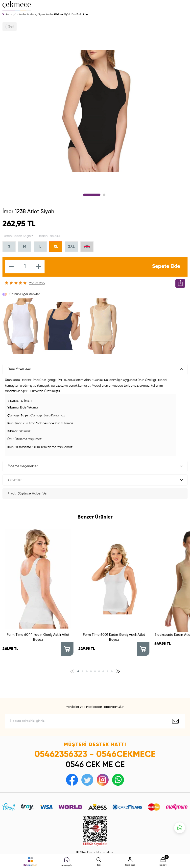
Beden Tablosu (49, 236)
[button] (78, 671)
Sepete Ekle (166, 267)
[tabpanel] (95, 111)
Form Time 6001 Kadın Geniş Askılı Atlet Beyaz (114, 637)
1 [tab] (92, 195)
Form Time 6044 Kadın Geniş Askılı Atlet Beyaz (38, 637)
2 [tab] (104, 195)
